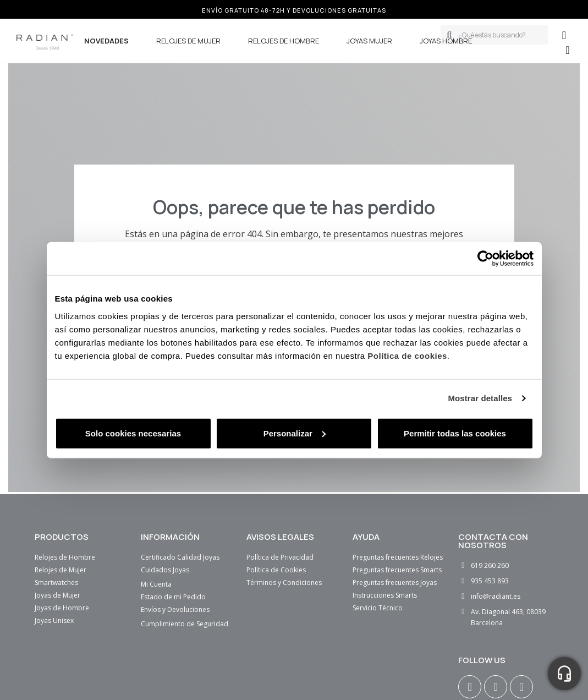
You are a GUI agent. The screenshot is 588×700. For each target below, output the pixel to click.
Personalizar (295, 433)
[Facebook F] (496, 687)
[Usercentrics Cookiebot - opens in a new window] (485, 259)
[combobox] (499, 35)
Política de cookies (407, 355)
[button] (567, 50)
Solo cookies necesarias (133, 433)
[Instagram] (470, 687)
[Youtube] (521, 687)
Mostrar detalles (480, 398)
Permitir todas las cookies (455, 433)
